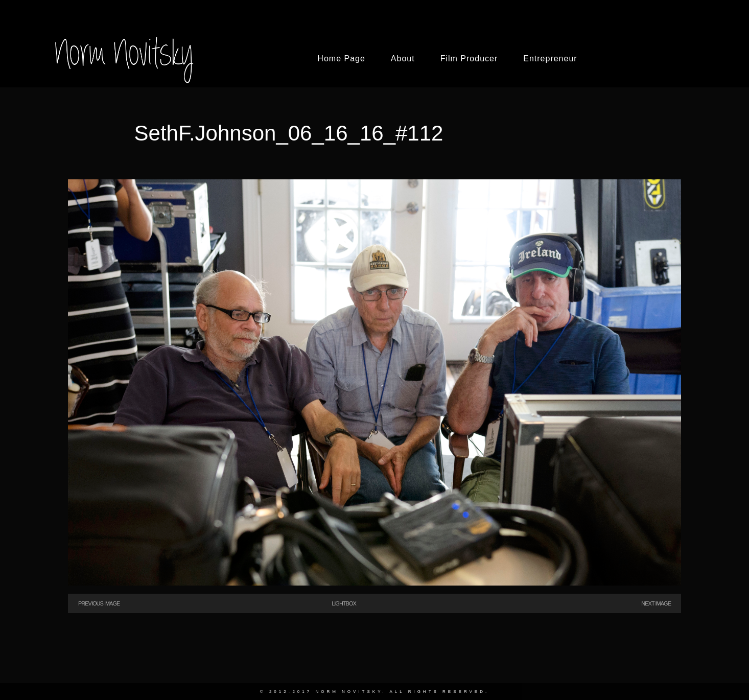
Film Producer (469, 59)
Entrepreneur (550, 59)
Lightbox (344, 603)
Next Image (656, 603)
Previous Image (99, 603)
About (403, 59)
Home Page (341, 59)
